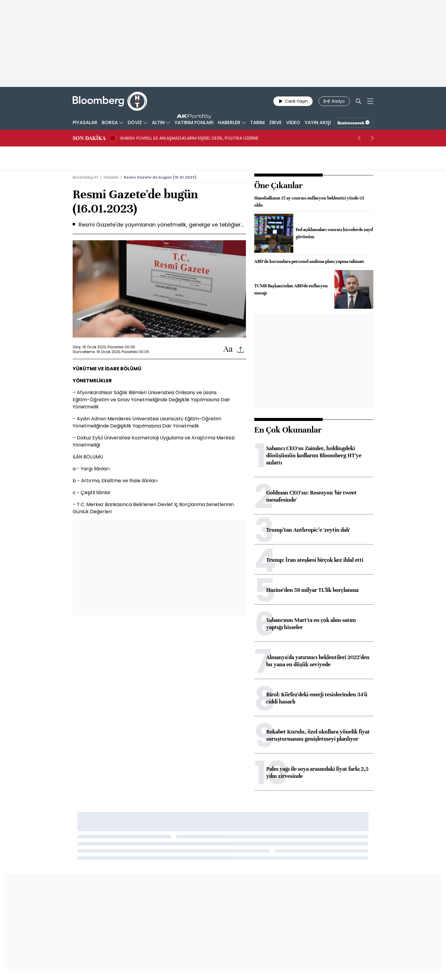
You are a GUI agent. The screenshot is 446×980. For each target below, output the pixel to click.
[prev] (359, 138)
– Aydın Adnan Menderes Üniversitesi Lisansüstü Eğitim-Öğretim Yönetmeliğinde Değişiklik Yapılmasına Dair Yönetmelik (147, 422)
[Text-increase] (228, 349)
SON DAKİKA (89, 138)
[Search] (358, 101)
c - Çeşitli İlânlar (92, 493)
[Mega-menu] (370, 101)
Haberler (111, 177)
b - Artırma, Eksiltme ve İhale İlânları (115, 481)
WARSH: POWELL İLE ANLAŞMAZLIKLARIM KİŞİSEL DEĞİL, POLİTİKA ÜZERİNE (189, 138)
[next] (372, 138)
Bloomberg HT (85, 177)
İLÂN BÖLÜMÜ (88, 457)
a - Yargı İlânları (91, 469)
